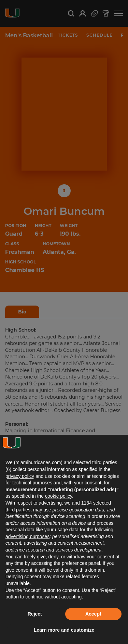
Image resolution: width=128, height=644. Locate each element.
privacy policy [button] (20, 476)
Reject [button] (35, 614)
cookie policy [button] (59, 496)
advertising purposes (27, 536)
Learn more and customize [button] (64, 630)
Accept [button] (93, 614)
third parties (18, 510)
